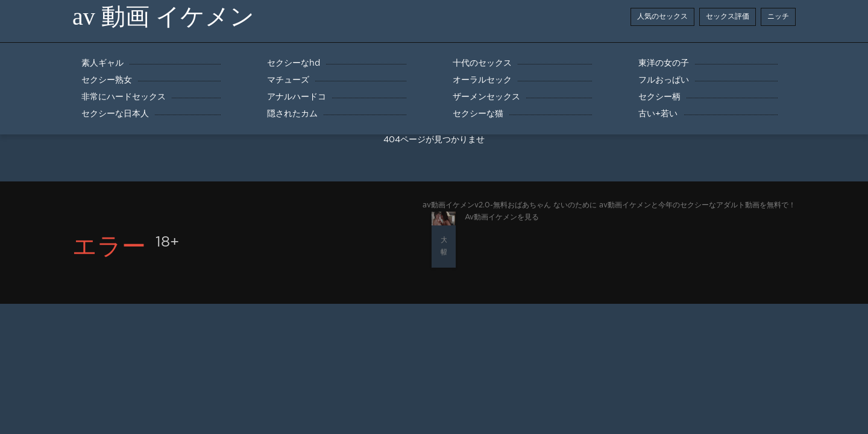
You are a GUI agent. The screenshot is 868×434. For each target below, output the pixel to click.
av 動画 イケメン (163, 17)
